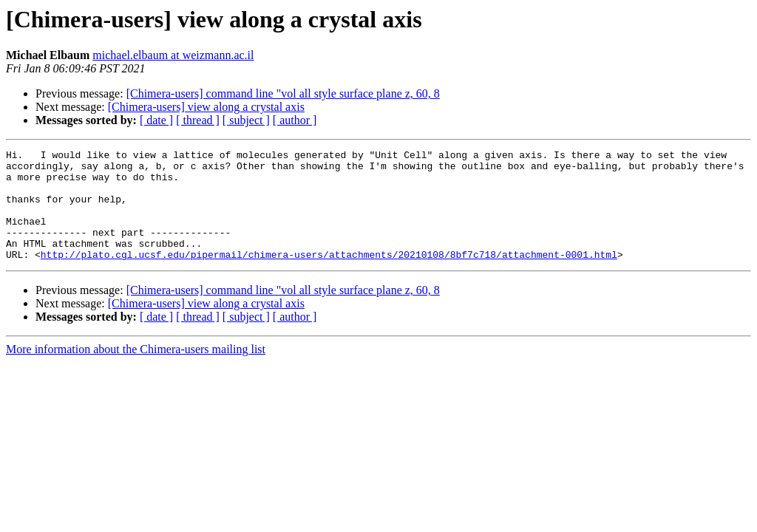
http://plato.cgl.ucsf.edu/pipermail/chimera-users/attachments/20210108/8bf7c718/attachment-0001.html (329, 276)
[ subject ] (246, 120)
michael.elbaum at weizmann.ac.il (173, 55)
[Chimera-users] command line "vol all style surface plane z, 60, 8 (283, 93)
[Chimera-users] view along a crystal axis (206, 107)
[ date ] (156, 120)
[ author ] (295, 120)
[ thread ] (198, 120)
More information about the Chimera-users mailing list (136, 371)
